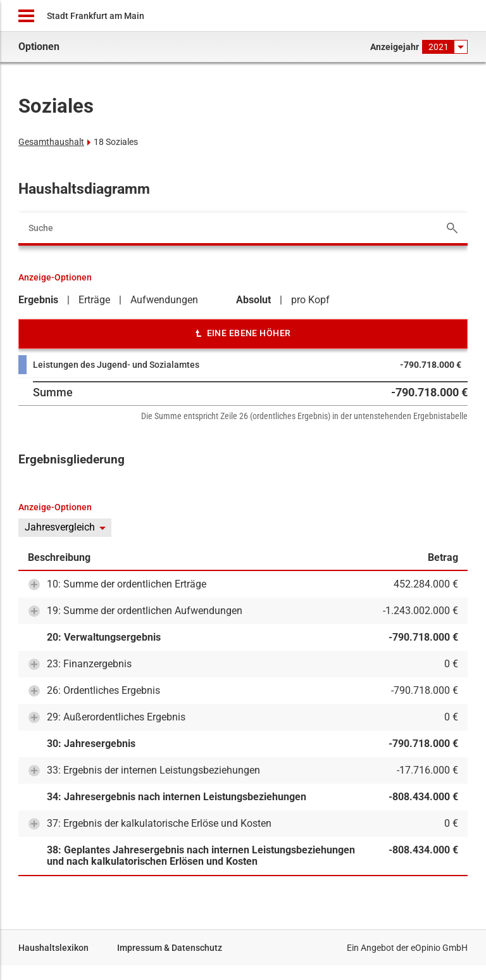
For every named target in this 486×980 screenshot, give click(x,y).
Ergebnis (38, 300)
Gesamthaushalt (51, 142)
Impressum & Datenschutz (170, 948)
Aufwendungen (164, 300)
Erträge (94, 300)
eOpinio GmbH (439, 948)
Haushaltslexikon (53, 948)
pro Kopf (310, 300)
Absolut (253, 300)
